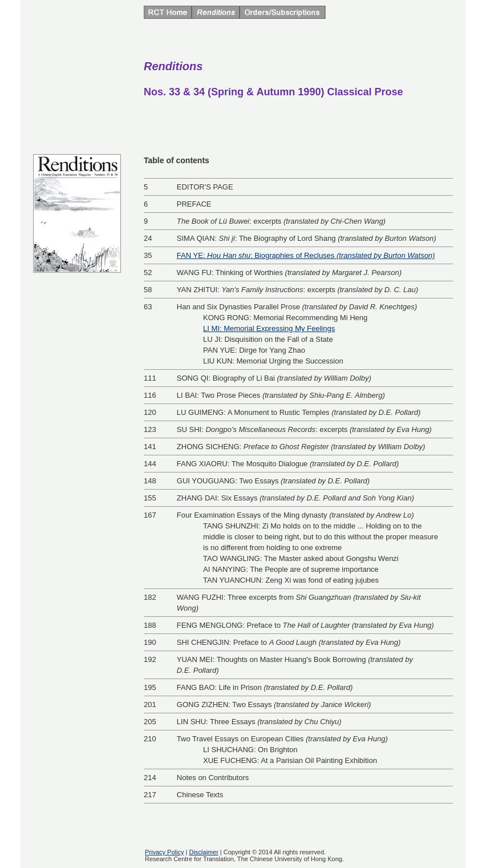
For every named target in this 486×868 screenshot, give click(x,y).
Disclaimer (203, 852)
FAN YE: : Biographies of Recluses (306, 255)
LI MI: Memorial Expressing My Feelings (269, 328)
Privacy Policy (164, 852)
